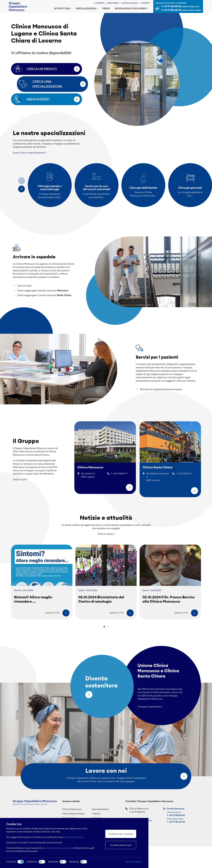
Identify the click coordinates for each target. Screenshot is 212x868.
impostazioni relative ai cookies (57, 848)
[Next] (21, 189)
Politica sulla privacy (73, 837)
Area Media (113, 3)
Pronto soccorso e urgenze (178, 7)
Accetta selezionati (121, 845)
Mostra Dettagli (134, 862)
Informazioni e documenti (132, 8)
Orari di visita (24, 288)
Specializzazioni (87, 8)
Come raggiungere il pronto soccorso (43, 292)
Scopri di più (20, 478)
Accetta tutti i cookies (121, 834)
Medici (106, 8)
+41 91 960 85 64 (177, 815)
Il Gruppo (99, 3)
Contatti (146, 3)
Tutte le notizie (106, 536)
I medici (96, 814)
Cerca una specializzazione (58, 84)
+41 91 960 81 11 (138, 812)
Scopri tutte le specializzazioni (30, 153)
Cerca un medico (52, 69)
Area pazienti (52, 99)
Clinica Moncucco (72, 809)
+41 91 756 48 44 (177, 822)
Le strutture (63, 8)
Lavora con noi (130, 3)
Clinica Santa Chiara (73, 814)
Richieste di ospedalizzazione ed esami (161, 391)
